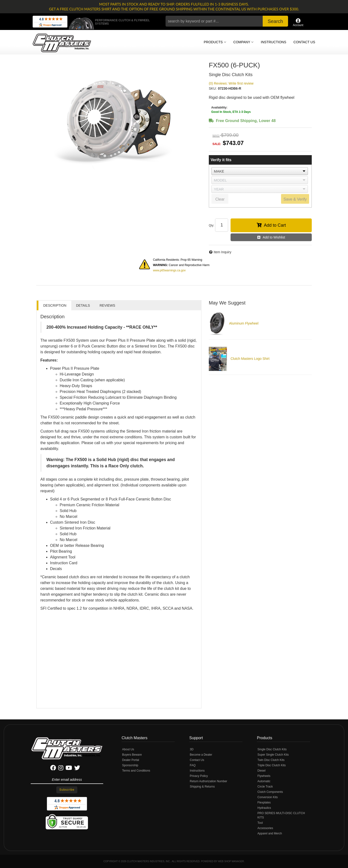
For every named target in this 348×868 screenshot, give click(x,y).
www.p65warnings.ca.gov (169, 270)
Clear (220, 199)
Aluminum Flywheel (244, 323)
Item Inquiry (222, 252)
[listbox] (260, 171)
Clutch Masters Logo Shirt (250, 359)
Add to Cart (275, 225)
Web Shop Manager (231, 861)
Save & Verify (295, 199)
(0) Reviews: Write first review (231, 83)
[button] (227, 21)
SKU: (213, 88)
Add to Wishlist (274, 237)
